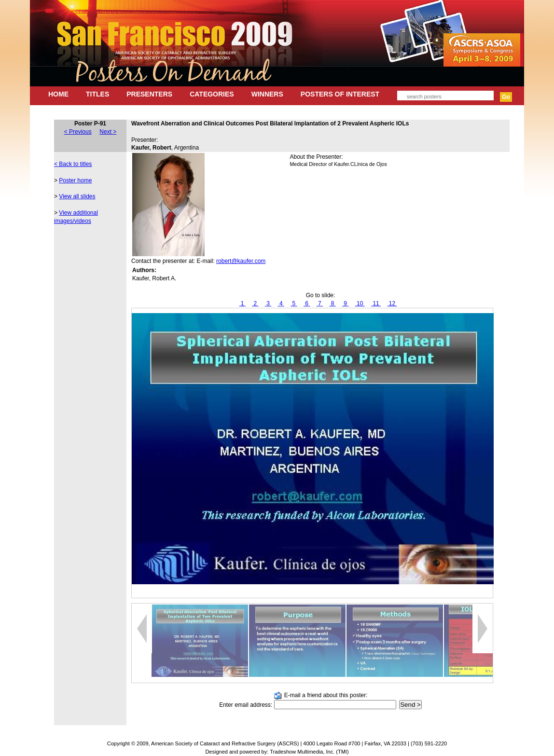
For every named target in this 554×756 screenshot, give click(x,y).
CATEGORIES (212, 94)
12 (392, 303)
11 (376, 303)
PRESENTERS (149, 94)
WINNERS (267, 94)
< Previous (78, 132)
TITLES (97, 94)
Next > (108, 132)
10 (360, 303)
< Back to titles (73, 164)
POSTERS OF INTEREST (340, 94)
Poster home (75, 180)
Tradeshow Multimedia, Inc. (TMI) (309, 752)
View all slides (77, 196)
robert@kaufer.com (241, 261)
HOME (58, 94)
